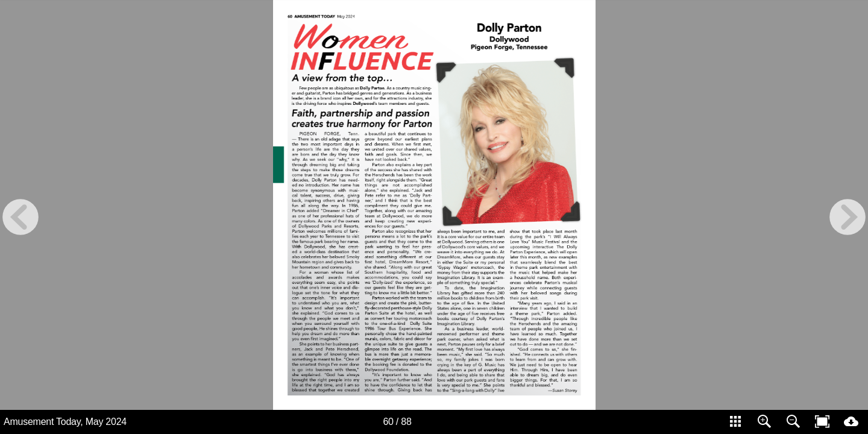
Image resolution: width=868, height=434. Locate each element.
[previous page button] (20, 217)
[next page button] (848, 217)
